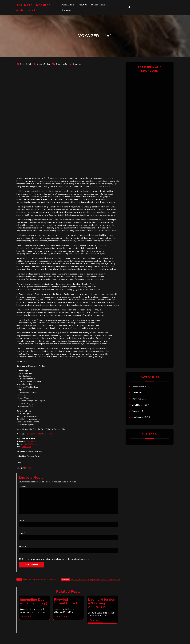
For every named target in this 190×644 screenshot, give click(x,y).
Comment (24, 486)
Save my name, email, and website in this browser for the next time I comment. (55, 559)
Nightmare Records (32, 462)
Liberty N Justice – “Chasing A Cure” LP (101, 603)
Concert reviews (139, 387)
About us (83, 5)
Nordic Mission (31, 444)
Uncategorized (138, 417)
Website (23, 546)
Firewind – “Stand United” (66, 601)
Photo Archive (68, 5)
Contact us (66, 10)
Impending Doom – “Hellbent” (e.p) (34, 601)
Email (22, 533)
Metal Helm (26, 447)
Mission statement (100, 5)
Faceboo (29, 434)
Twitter (38, 434)
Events (135, 393)
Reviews (29, 468)
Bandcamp (47, 434)
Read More (28, 616)
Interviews (136, 399)
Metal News (137, 405)
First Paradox (31, 441)
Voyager (55, 462)
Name (22, 520)
